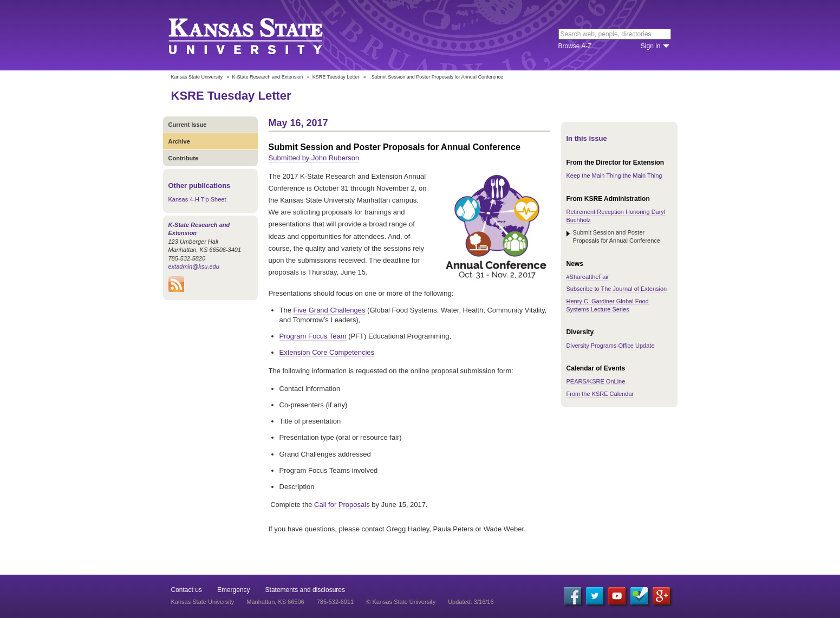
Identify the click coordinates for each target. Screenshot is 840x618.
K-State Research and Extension (268, 77)
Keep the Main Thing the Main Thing (614, 175)
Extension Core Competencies (327, 352)
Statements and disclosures (305, 590)
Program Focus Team (313, 336)
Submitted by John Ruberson (314, 158)
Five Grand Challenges (330, 310)
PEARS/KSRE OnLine (596, 381)
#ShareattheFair (588, 277)
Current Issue (188, 125)
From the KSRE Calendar (600, 394)
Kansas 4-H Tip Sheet (197, 199)
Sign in (651, 46)
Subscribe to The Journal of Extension (617, 289)
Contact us (187, 590)
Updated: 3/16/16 (471, 602)
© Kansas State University (401, 602)
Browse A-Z (575, 46)
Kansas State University (259, 35)
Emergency (234, 590)
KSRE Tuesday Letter (336, 77)
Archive (179, 141)
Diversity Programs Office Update (611, 346)
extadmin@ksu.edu (194, 266)
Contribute (184, 158)
